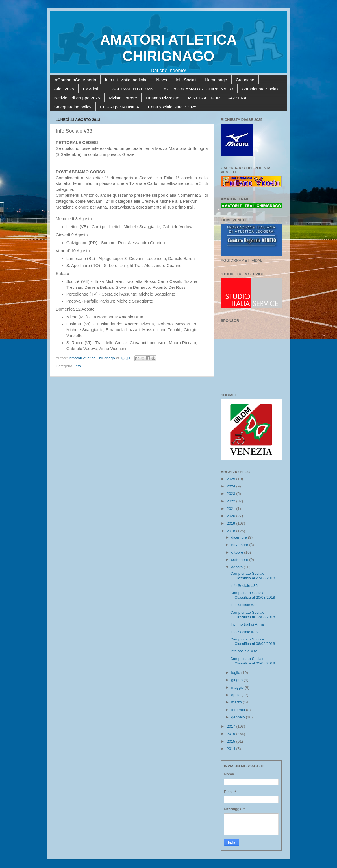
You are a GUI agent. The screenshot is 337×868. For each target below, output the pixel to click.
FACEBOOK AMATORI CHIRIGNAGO (197, 89)
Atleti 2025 (64, 89)
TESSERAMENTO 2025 (130, 89)
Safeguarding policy (73, 107)
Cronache (245, 80)
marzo (237, 702)
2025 (231, 479)
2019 (231, 523)
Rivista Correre (123, 98)
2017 (231, 726)
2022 (231, 501)
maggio (238, 687)
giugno (238, 680)
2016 (231, 734)
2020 (231, 516)
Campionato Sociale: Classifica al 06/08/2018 (253, 641)
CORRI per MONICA (119, 107)
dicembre (240, 537)
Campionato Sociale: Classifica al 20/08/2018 (253, 595)
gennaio (239, 717)
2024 (231, 486)
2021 (231, 509)
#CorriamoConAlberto (76, 80)
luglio (236, 673)
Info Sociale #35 (244, 586)
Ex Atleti (90, 89)
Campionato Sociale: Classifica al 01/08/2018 (253, 661)
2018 (231, 531)
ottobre (238, 552)
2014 (231, 749)
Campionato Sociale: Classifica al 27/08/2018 (253, 576)
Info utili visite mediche (126, 80)
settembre (240, 560)
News (162, 80)
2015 (231, 741)
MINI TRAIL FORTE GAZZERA (217, 98)
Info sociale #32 (244, 651)
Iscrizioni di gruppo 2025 (77, 98)
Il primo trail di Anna (247, 624)
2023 (231, 494)
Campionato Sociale (261, 89)
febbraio (239, 710)
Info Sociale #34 (244, 605)
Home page (216, 80)
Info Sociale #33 (244, 632)
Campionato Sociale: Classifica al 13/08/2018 (253, 615)
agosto (238, 567)
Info (78, 366)
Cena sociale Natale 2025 (172, 107)
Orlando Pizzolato (162, 98)
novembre (240, 545)
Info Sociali (186, 80)
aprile (237, 695)
